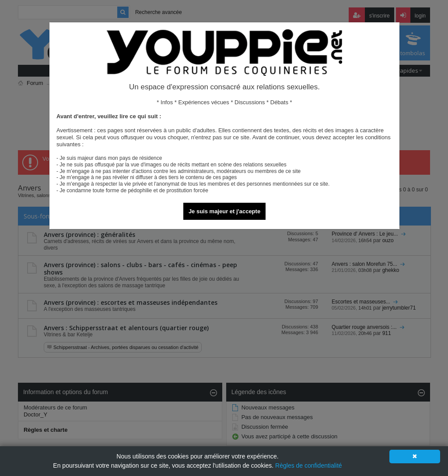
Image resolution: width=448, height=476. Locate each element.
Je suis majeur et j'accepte (224, 211)
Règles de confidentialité (309, 465)
